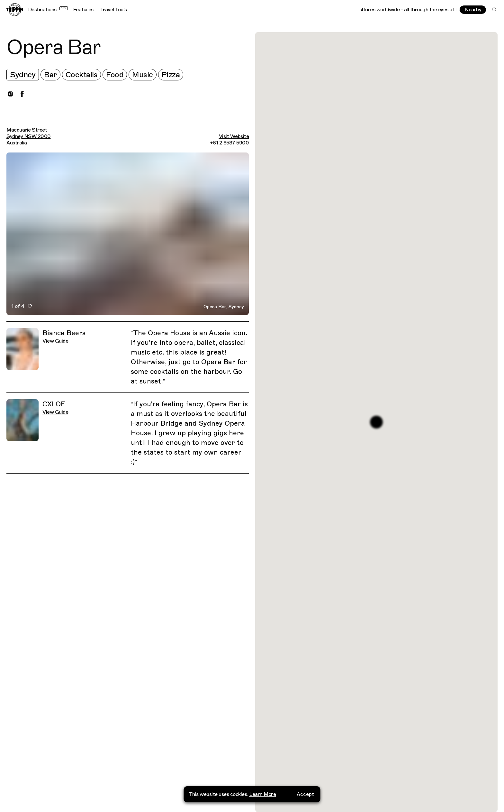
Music (143, 75)
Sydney (23, 75)
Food (115, 75)
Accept (305, 794)
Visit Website (234, 136)
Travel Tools (113, 10)
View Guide (55, 341)
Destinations (48, 10)
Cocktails (82, 75)
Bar (50, 75)
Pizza (171, 75)
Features (83, 10)
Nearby (473, 10)
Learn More (262, 794)
